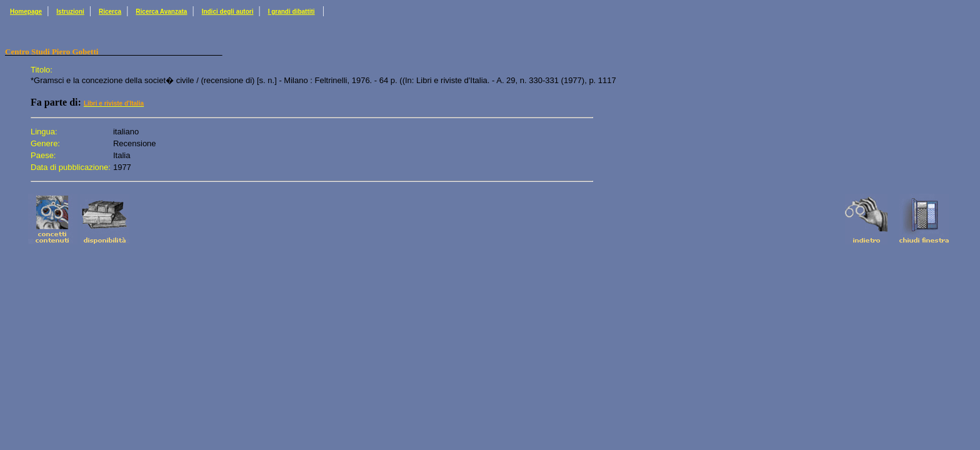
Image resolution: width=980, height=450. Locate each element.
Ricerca (110, 12)
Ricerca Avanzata (161, 12)
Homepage (26, 12)
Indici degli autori (228, 12)
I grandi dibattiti (292, 12)
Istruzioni (70, 12)
